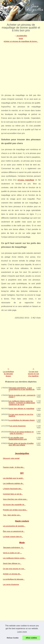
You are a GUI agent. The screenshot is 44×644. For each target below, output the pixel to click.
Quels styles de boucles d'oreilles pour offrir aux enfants (21, 444)
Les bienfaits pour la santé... (13, 478)
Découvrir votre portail (11, 458)
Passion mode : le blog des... (14, 467)
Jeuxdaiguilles (22, 36)
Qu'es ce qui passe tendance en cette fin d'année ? (22, 433)
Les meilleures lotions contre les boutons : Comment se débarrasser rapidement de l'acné (22, 403)
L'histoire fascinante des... (13, 489)
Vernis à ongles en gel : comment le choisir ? (22, 396)
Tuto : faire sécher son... (12, 515)
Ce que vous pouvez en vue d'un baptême (33, 374)
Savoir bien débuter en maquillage (21, 409)
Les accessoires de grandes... (14, 526)
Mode (21, 39)
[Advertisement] (22, 66)
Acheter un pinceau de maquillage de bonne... (21, 41)
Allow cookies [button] (31, 638)
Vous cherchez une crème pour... (15, 499)
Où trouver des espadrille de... (14, 505)
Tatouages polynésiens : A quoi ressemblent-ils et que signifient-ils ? (22, 389)
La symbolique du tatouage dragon (8, 374)
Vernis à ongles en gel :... (12, 553)
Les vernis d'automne (18, 426)
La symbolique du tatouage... (14, 579)
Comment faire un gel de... (13, 494)
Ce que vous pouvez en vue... (14, 569)
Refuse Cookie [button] (13, 638)
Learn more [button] (22, 632)
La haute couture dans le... (13, 537)
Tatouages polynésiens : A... (13, 547)
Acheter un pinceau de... (12, 574)
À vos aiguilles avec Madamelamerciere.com (18, 438)
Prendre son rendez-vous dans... (15, 510)
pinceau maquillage (26, 180)
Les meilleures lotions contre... (14, 558)
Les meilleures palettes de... (13, 483)
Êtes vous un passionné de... (14, 531)
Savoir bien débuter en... (12, 563)
